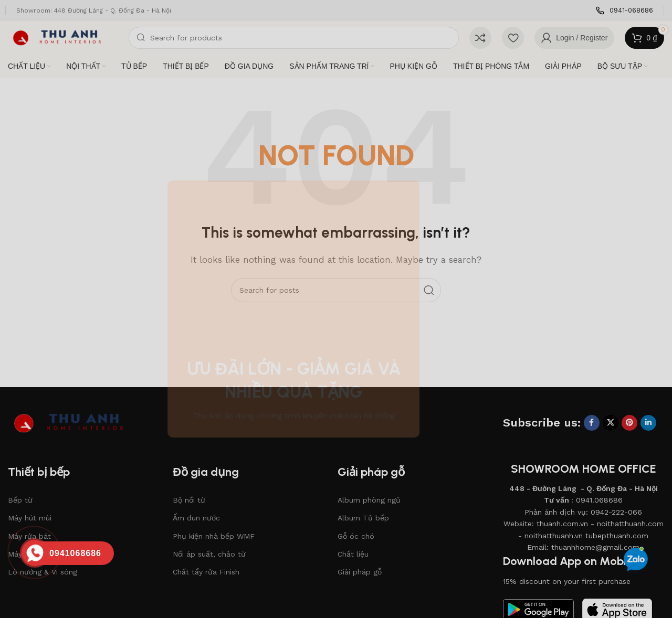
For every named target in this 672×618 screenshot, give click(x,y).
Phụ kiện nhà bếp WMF (214, 536)
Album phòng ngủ (369, 500)
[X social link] (611, 423)
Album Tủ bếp (363, 518)
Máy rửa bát (29, 536)
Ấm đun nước (196, 518)
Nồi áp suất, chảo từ (209, 554)
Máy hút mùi (30, 518)
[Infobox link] (624, 11)
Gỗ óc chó (356, 536)
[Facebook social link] (592, 423)
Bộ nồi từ (189, 500)
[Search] (294, 38)
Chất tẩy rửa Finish (206, 572)
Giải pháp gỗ (360, 572)
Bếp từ (20, 500)
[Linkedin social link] (648, 423)
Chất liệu (353, 554)
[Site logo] (63, 37)
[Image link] (76, 422)
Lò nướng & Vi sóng (43, 572)
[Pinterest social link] (629, 423)
